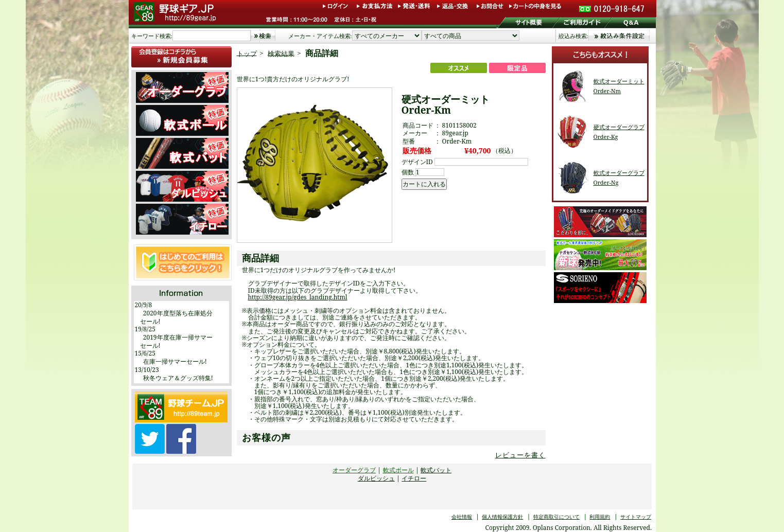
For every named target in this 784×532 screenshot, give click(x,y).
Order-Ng (606, 182)
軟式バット (436, 470)
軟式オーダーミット (619, 81)
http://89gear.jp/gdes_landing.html (298, 297)
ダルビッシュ (376, 478)
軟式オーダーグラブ (619, 173)
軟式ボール (398, 470)
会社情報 (462, 517)
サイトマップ (636, 517)
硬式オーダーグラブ (619, 127)
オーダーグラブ (354, 470)
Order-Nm (607, 91)
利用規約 (600, 517)
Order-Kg (606, 137)
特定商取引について (556, 517)
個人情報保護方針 (502, 517)
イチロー (414, 478)
